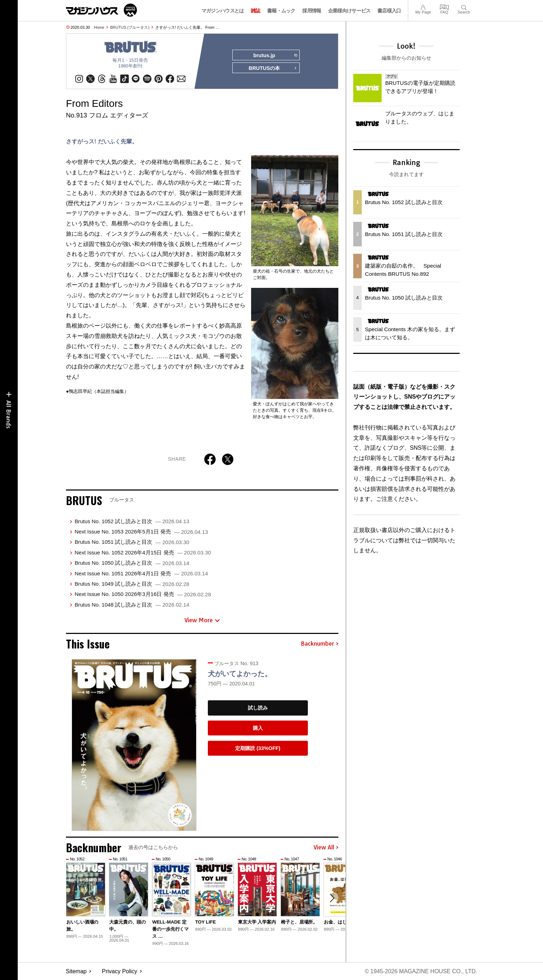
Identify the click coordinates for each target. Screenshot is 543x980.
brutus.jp (275, 55)
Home (99, 27)
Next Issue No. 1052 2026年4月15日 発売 (143, 552)
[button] (332, 898)
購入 (258, 728)
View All (326, 848)
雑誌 (256, 11)
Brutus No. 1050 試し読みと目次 (132, 563)
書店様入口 (389, 11)
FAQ (444, 7)
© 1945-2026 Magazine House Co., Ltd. (421, 971)
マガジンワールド (101, 10)
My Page (423, 7)
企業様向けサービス (349, 11)
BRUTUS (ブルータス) (130, 27)
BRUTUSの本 (273, 68)
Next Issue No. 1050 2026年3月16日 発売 (143, 594)
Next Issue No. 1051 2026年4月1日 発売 (141, 573)
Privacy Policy (120, 971)
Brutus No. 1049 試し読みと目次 (132, 584)
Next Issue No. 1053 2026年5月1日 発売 (141, 532)
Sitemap (76, 971)
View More (202, 620)
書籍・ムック (281, 11)
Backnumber (320, 644)
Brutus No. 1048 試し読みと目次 (132, 605)
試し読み (258, 708)
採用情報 (312, 11)
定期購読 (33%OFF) (258, 748)
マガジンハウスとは (223, 11)
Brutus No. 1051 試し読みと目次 (132, 542)
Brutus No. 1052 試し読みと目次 (132, 521)
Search (464, 7)
